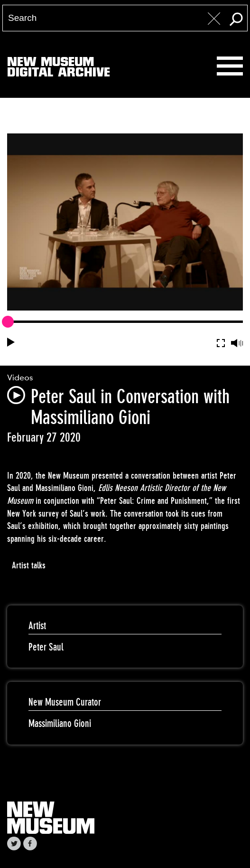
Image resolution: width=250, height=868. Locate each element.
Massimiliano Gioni (60, 723)
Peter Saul (46, 647)
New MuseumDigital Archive (59, 69)
